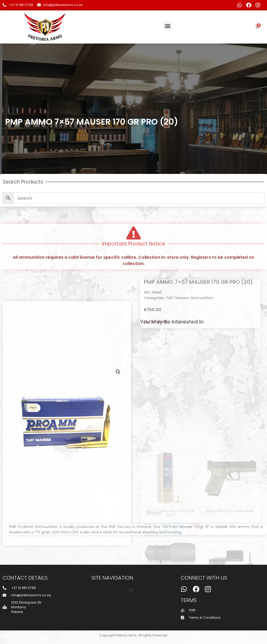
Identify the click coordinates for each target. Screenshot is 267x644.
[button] (168, 26)
